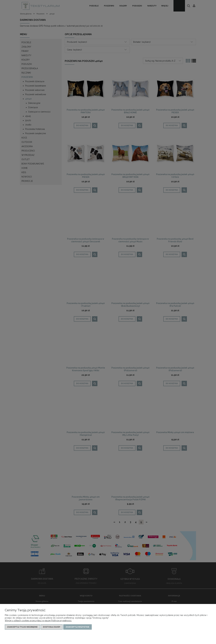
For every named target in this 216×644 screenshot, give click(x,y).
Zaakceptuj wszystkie (77, 627)
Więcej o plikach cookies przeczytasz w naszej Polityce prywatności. (38, 621)
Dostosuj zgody (52, 627)
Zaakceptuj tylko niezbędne (22, 627)
